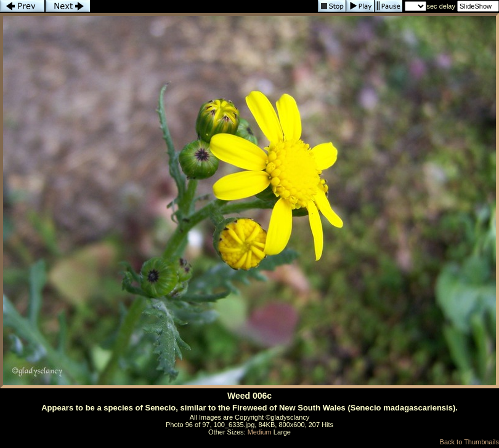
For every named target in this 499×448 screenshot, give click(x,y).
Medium (260, 432)
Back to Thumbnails (469, 442)
